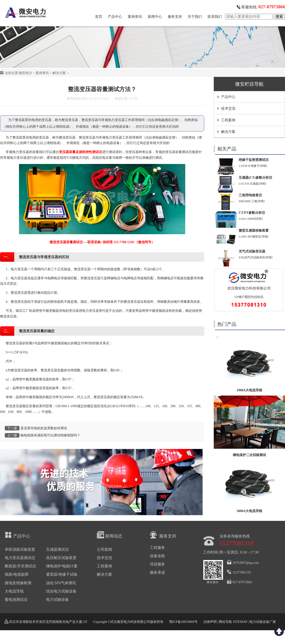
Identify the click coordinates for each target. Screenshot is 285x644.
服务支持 (175, 17)
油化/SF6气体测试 (61, 583)
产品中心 (115, 17)
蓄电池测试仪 (16, 600)
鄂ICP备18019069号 (183, 622)
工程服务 (157, 548)
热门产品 (227, 324)
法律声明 (210, 622)
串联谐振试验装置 (20, 549)
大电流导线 (14, 591)
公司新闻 (104, 549)
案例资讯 (135, 17)
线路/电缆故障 (17, 574)
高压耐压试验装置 (61, 558)
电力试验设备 (57, 600)
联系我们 (215, 17)
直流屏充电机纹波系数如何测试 (44, 428)
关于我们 (195, 17)
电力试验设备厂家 (263, 622)
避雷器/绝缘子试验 (62, 574)
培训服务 (157, 564)
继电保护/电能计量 (62, 566)
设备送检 (157, 556)
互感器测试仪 (57, 549)
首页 (99, 17)
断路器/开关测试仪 (20, 566)
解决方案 (59, 73)
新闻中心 (155, 17)
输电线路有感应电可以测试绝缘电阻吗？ (50, 435)
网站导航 (225, 622)
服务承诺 (157, 572)
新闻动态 (110, 535)
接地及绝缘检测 (18, 583)
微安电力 (25, 73)
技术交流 (228, 108)
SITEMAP (240, 622)
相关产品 (227, 149)
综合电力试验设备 (61, 591)
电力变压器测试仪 (20, 558)
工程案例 (228, 120)
